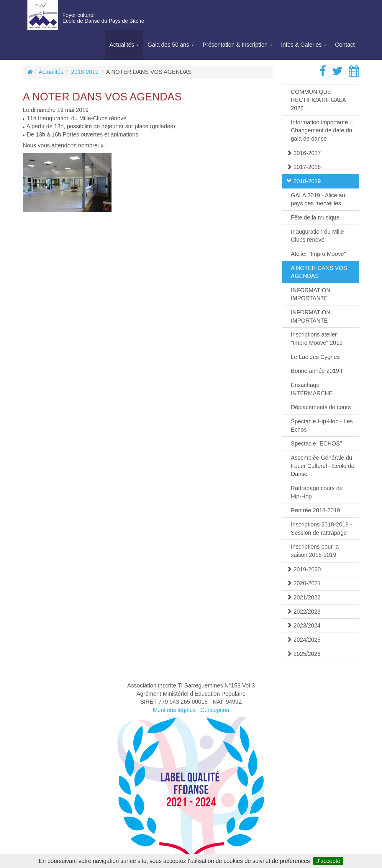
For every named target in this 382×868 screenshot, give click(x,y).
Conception (215, 710)
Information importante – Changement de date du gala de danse (322, 130)
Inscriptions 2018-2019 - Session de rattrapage (322, 529)
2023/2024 (304, 625)
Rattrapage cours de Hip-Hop (317, 492)
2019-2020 (304, 569)
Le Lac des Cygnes (315, 357)
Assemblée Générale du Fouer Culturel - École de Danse (323, 466)
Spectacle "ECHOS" (316, 443)
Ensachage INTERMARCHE (312, 389)
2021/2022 (304, 597)
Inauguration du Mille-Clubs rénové (318, 236)
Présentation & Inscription (237, 45)
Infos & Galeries (304, 45)
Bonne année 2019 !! (317, 371)
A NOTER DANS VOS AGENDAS (319, 272)
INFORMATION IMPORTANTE (311, 294)
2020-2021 (304, 583)
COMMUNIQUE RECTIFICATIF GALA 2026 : (318, 100)
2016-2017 (304, 153)
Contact (345, 45)
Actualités (124, 45)
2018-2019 (85, 72)
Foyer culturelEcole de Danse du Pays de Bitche (103, 18)
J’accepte (328, 861)
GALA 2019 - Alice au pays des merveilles (318, 199)
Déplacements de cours (321, 407)
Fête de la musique (315, 217)
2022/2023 (304, 612)
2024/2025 (304, 640)
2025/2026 (304, 654)
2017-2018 (304, 167)
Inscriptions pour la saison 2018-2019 (315, 551)
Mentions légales (174, 710)
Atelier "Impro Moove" (318, 254)
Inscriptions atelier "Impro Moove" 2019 (317, 339)
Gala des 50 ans (170, 45)
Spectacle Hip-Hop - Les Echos (322, 425)
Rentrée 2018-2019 (315, 510)
